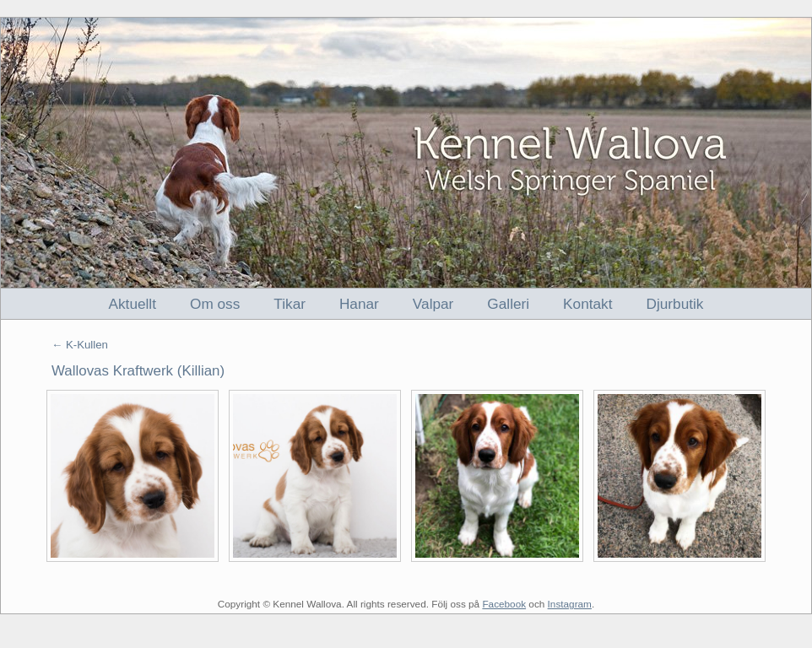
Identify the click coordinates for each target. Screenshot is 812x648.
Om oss (215, 304)
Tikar (290, 304)
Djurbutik (675, 304)
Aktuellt (133, 304)
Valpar (433, 304)
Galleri (508, 304)
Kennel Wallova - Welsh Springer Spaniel (406, 153)
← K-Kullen (80, 345)
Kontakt (587, 304)
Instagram (570, 604)
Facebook (504, 604)
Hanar (359, 304)
